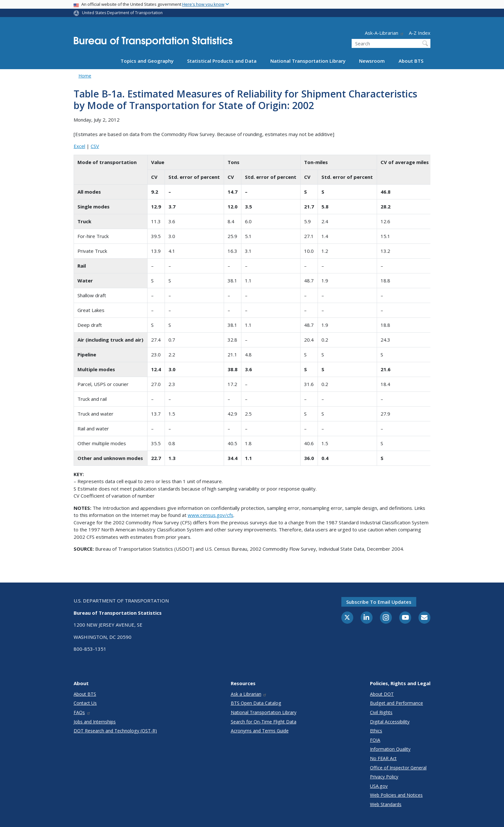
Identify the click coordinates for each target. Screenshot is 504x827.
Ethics (376, 731)
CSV (95, 146)
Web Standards (386, 804)
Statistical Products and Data (222, 61)
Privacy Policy (384, 777)
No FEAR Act (383, 758)
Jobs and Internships (95, 722)
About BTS (411, 61)
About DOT (382, 694)
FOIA (375, 740)
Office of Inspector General (398, 768)
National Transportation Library (308, 61)
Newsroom (372, 61)
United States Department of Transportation (122, 13)
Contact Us (85, 703)
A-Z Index (420, 33)
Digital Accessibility (390, 722)
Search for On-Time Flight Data (264, 722)
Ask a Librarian (249, 694)
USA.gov (379, 786)
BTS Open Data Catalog (256, 703)
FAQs (82, 712)
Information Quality (390, 749)
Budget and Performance (396, 703)
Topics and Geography (147, 61)
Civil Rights (381, 712)
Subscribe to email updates (379, 602)
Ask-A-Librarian (384, 33)
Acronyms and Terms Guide (260, 731)
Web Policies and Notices (396, 795)
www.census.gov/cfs (211, 515)
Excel (79, 146)
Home (85, 76)
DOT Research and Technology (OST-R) (115, 731)
